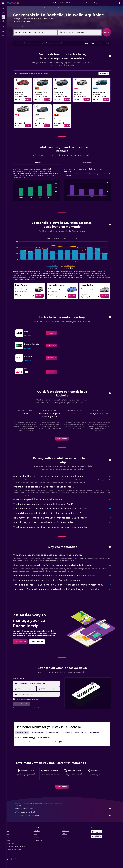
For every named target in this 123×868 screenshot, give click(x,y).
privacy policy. (50, 708)
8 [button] (58, 55)
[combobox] (21, 27)
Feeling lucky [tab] (97, 732)
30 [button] (31, 73)
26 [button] (44, 69)
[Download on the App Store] (99, 836)
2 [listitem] (19, 97)
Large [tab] (67, 238)
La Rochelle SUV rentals (26, 742)
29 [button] (58, 69)
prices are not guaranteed (57, 803)
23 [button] (31, 69)
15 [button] (58, 59)
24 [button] (35, 69)
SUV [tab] (73, 238)
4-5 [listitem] (28, 97)
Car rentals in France (29, 8)
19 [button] (45, 64)
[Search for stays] (3, 13)
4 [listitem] (39, 97)
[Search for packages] (3, 21)
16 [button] (31, 64)
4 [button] (40, 55)
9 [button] (31, 59)
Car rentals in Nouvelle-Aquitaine (45, 8)
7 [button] (54, 55)
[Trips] (3, 26)
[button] (3, 3)
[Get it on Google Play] (99, 832)
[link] (42, 296)
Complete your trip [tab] (83, 732)
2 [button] (31, 55)
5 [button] (45, 55)
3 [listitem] (62, 97)
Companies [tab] (40, 163)
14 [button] (54, 59)
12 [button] (45, 59)
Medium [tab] (59, 238)
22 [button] (58, 64)
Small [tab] (52, 238)
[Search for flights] (3, 9)
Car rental (18, 8)
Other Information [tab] (89, 163)
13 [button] (49, 59)
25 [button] (40, 69)
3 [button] (35, 55)
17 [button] (35, 64)
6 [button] (49, 55)
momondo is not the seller (66, 809)
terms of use (40, 708)
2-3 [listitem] (87, 97)
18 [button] (40, 64)
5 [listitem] (58, 97)
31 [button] (35, 73)
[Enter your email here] (41, 694)
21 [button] (54, 64)
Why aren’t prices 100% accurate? (66, 816)
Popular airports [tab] (56, 732)
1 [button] (58, 50)
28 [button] (54, 69)
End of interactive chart (18, 196)
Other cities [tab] (69, 732)
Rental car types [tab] (25, 732)
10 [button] (35, 59)
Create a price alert (96, 776)
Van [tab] (78, 238)
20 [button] (49, 64)
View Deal (31, 99)
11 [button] (40, 59)
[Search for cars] (3, 17)
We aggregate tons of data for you (66, 812)
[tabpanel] (65, 187)
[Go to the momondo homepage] (13, 3)
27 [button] (49, 69)
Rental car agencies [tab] (41, 732)
